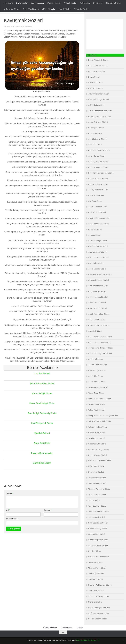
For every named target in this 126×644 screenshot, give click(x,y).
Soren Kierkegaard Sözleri (99, 614)
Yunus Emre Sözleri (96, 399)
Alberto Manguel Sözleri (98, 303)
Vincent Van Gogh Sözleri (99, 456)
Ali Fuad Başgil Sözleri (98, 247)
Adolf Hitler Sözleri (96, 382)
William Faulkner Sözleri (98, 433)
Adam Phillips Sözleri (97, 388)
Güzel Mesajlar (37, 3)
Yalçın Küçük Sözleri (97, 416)
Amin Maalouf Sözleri (97, 218)
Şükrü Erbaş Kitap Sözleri (42, 390)
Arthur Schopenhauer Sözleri (100, 117)
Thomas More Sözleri (97, 484)
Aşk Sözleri (85, 3)
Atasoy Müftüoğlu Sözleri (98, 106)
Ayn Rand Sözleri (95, 207)
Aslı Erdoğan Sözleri (97, 111)
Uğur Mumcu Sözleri (97, 473)
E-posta (47, 516)
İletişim (80, 634)
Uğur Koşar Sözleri (96, 478)
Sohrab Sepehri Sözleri (98, 625)
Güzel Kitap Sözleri (42, 469)
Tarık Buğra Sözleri (96, 580)
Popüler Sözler (54, 3)
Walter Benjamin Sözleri (98, 546)
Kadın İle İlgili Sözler (42, 400)
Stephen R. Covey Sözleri (99, 602)
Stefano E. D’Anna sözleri (99, 619)
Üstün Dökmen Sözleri (97, 461)
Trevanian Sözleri (95, 568)
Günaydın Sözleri (114, 3)
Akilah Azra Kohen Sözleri (99, 320)
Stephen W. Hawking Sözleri (100, 591)
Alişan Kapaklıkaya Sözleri (99, 224)
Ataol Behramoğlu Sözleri (99, 230)
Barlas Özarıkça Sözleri (98, 72)
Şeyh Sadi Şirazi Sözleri (98, 529)
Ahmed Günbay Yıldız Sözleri (100, 360)
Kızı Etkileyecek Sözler (42, 429)
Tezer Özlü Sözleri (96, 585)
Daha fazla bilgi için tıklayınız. (87, 640)
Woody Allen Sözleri (96, 540)
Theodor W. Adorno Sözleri (99, 495)
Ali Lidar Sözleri (95, 241)
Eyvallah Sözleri (42, 439)
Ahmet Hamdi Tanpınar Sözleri (101, 354)
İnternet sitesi (12, 525)
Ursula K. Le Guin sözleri (98, 563)
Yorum (10, 499)
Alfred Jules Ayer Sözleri (98, 252)
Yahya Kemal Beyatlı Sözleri (100, 427)
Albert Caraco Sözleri (97, 309)
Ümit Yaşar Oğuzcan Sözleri (100, 467)
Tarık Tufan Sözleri (96, 597)
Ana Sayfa (8, 3)
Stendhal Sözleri (95, 608)
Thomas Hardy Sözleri (97, 489)
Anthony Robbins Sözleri (98, 168)
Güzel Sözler (22, 3)
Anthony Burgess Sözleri (98, 173)
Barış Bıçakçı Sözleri (97, 77)
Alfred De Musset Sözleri (98, 264)
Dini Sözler (98, 3)
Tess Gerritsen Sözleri (97, 501)
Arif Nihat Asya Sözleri (97, 145)
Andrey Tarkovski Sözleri (98, 190)
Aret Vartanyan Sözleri (97, 258)
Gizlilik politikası (50, 634)
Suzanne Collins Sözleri (98, 552)
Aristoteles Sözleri (96, 139)
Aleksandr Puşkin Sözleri (98, 286)
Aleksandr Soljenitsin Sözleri (100, 281)
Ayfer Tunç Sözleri (96, 94)
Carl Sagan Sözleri (96, 134)
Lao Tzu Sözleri (42, 380)
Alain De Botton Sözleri (98, 314)
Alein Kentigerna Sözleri (98, 292)
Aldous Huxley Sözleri (97, 298)
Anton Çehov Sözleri (97, 162)
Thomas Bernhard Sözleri (99, 518)
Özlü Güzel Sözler (31, 9)
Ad (8, 516)
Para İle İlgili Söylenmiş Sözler (42, 419)
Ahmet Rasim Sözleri (97, 326)
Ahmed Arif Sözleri (96, 365)
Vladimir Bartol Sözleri (97, 450)
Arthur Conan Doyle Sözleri (99, 123)
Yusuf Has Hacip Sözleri (98, 393)
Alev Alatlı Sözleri (95, 337)
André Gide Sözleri (96, 202)
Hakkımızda (67, 634)
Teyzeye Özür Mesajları (42, 459)
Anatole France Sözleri (98, 213)
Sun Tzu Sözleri (95, 557)
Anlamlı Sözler (70, 3)
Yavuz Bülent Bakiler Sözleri (100, 405)
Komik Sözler (65, 9)
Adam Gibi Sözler (42, 449)
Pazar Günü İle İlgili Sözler (42, 409)
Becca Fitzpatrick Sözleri (98, 66)
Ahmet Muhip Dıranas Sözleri (100, 343)
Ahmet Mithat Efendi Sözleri (100, 348)
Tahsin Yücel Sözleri (97, 523)
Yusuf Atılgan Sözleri (97, 444)
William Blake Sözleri (97, 439)
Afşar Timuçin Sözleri (97, 377)
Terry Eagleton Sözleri (97, 512)
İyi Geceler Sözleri (12, 9)
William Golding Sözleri (98, 535)
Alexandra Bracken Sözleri (99, 331)
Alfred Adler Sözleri (96, 269)
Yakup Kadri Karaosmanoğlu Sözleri (103, 422)
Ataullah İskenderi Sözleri (99, 100)
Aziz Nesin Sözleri (96, 89)
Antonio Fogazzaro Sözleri (99, 156)
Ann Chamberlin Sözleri (98, 185)
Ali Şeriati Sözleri (95, 235)
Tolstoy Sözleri (94, 506)
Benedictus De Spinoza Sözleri (101, 179)
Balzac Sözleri (94, 83)
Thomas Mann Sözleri (97, 574)
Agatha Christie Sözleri (98, 371)
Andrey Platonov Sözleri (98, 196)
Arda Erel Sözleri (95, 151)
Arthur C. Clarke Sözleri (98, 128)
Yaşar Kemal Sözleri (97, 410)
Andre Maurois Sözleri (97, 275)
